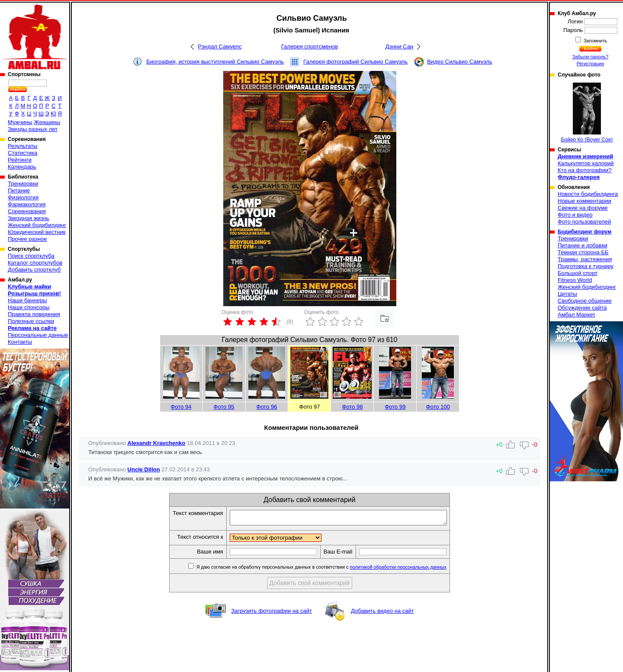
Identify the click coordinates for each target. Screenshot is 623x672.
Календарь (22, 167)
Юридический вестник (37, 232)
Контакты (20, 342)
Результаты (22, 146)
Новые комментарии (584, 201)
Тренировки (23, 184)
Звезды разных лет (33, 129)
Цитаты (567, 294)
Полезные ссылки (31, 321)
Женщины (47, 122)
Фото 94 (181, 407)
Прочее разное (27, 239)
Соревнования (27, 211)
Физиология (23, 197)
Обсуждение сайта (582, 308)
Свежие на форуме (583, 208)
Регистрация (590, 64)
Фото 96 (267, 407)
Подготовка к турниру (586, 266)
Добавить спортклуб (34, 270)
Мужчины (20, 122)
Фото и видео (575, 215)
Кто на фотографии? (585, 170)
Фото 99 (395, 407)
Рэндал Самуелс (220, 46)
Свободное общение (585, 301)
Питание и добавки (583, 245)
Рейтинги (20, 160)
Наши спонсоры (29, 307)
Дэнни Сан (400, 46)
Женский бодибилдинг (37, 225)
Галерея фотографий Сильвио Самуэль (355, 62)
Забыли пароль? (591, 57)
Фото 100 (438, 407)
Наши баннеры (27, 300)
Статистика (22, 153)
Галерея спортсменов (310, 46)
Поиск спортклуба (31, 256)
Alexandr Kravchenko (157, 443)
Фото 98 (352, 407)
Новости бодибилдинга (588, 194)
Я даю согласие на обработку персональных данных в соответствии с (334, 570)
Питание (19, 190)
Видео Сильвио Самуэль (460, 62)
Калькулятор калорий (586, 163)
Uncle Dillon (144, 469)
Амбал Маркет (576, 315)
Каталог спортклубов (35, 263)
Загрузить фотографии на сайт (271, 613)
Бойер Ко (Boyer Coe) (587, 113)
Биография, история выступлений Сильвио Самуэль (215, 62)
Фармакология (27, 204)
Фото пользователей (584, 222)
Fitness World (575, 280)
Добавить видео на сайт (382, 613)
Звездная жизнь (29, 218)
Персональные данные (38, 335)
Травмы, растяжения (585, 259)
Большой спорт (578, 273)
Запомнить (595, 41)
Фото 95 (224, 407)
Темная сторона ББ (583, 252)
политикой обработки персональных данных (411, 570)
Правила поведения (34, 314)
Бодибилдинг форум (584, 232)
